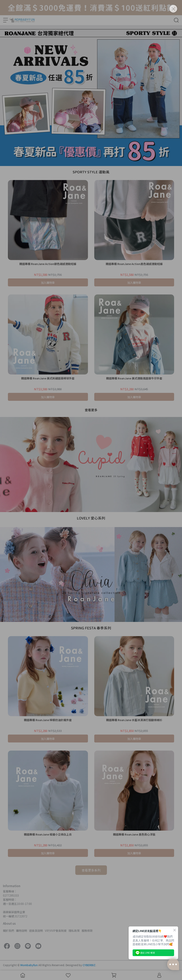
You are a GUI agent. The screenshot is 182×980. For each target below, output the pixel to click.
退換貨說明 (36, 931)
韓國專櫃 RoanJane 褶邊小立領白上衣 (48, 834)
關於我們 (8, 931)
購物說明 (22, 931)
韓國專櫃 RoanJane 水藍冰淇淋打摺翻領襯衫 (134, 720)
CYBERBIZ (89, 965)
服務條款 (87, 931)
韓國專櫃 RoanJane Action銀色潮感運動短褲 (48, 264)
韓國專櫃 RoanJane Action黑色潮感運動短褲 (134, 264)
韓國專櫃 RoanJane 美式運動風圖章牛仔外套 (134, 378)
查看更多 (91, 410)
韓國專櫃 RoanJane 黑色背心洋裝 (134, 834)
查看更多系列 (91, 870)
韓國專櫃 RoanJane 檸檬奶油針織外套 (48, 720)
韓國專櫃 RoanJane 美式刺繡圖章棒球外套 (48, 378)
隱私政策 (74, 931)
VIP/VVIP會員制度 (56, 931)
